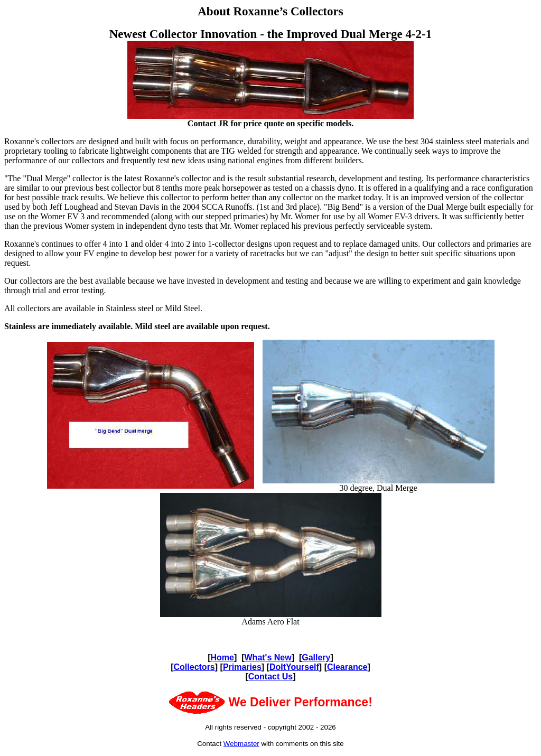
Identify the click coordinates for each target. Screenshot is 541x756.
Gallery (316, 657)
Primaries (242, 667)
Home (222, 657)
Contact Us (270, 676)
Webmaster (241, 744)
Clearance (347, 667)
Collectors (194, 667)
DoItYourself (294, 667)
